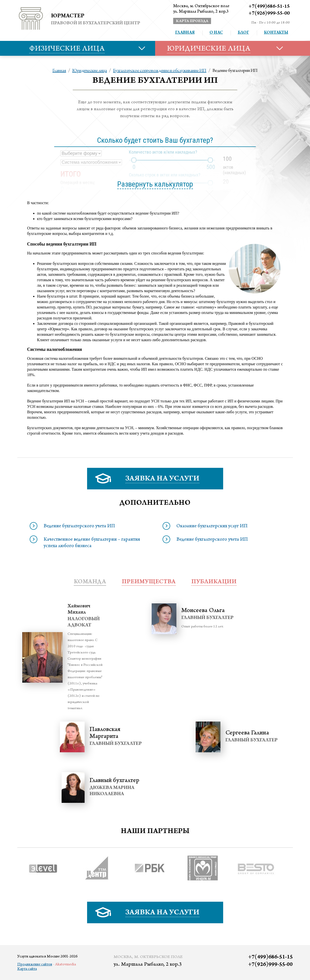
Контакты (276, 33)
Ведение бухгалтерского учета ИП (79, 527)
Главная (185, 33)
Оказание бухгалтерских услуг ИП (212, 527)
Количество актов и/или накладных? (163, 152)
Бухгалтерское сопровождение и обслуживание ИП (160, 71)
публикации (214, 582)
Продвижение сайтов (35, 965)
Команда (90, 582)
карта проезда (192, 21)
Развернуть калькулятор (155, 184)
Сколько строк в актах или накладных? (165, 175)
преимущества (149, 582)
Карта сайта (27, 969)
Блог (243, 33)
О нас (216, 33)
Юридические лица (90, 71)
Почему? (76, 189)
